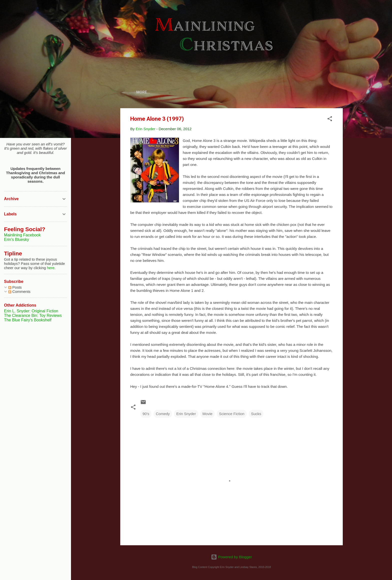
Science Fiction (232, 415)
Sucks (256, 415)
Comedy (163, 415)
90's (146, 415)
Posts (15, 287)
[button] (330, 121)
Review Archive (252, 92)
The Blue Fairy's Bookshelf (28, 320)
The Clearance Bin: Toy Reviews (33, 315)
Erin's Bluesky (16, 240)
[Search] (340, 14)
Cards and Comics (208, 92)
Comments (19, 291)
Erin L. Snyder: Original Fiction (31, 311)
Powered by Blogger (231, 557)
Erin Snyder (186, 415)
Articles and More (296, 92)
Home (152, 92)
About (173, 92)
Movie (207, 415)
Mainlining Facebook (22, 235)
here (51, 268)
